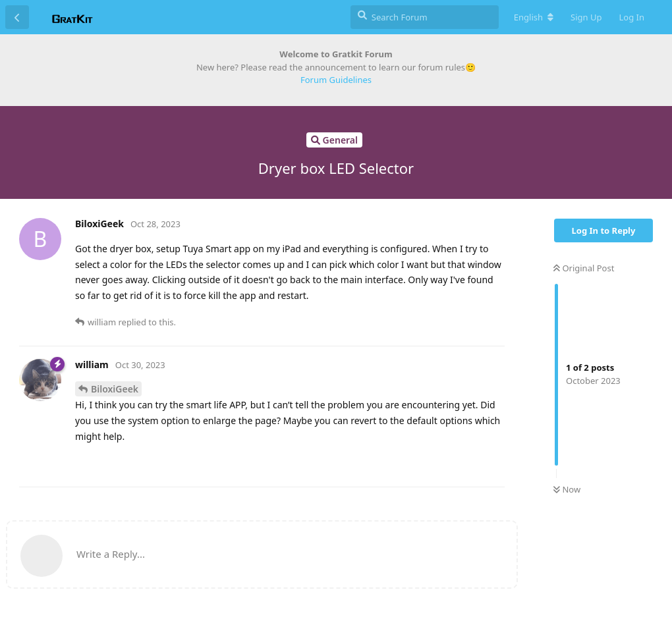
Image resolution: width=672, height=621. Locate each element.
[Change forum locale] (534, 17)
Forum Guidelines (336, 80)
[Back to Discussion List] (17, 17)
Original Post (584, 268)
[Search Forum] (425, 17)
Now (567, 489)
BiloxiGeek (115, 389)
